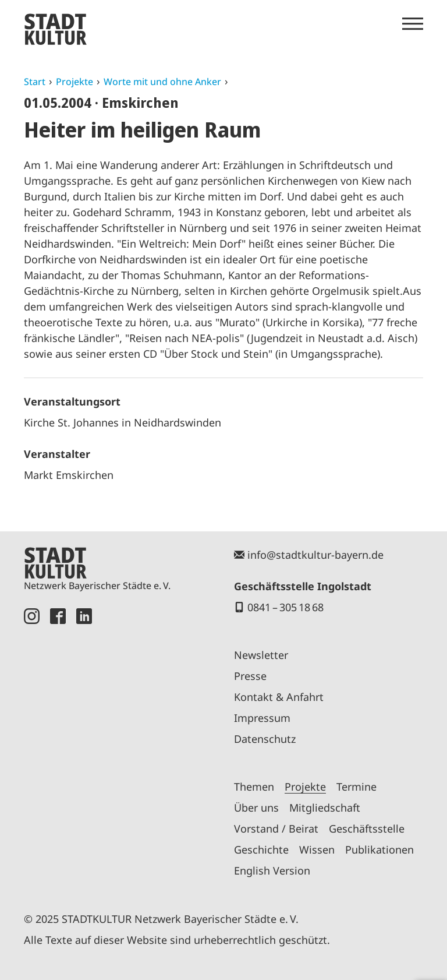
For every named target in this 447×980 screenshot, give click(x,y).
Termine (356, 787)
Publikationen (379, 849)
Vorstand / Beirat (276, 829)
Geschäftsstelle (367, 829)
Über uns (256, 808)
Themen (254, 787)
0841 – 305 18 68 (285, 607)
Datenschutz (265, 739)
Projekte (74, 82)
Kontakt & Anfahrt (279, 697)
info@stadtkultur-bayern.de (315, 555)
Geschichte (261, 849)
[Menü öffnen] (413, 24)
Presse (250, 676)
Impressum (262, 718)
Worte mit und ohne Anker (162, 82)
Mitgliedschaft (325, 808)
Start (35, 82)
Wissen (317, 849)
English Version (272, 870)
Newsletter (261, 655)
